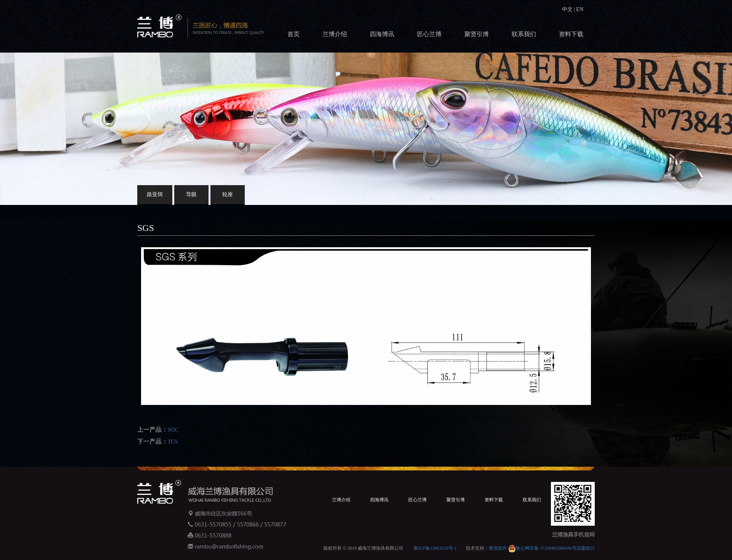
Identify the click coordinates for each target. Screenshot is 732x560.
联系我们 (524, 34)
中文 (568, 9)
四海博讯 (382, 34)
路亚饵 (155, 194)
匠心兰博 (429, 34)
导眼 (191, 194)
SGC (173, 430)
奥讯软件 (498, 548)
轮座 (228, 194)
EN (579, 9)
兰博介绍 (335, 34)
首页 (294, 34)
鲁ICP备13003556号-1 (435, 548)
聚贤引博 (477, 34)
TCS (173, 442)
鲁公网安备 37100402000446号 (542, 548)
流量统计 (586, 548)
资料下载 (571, 34)
